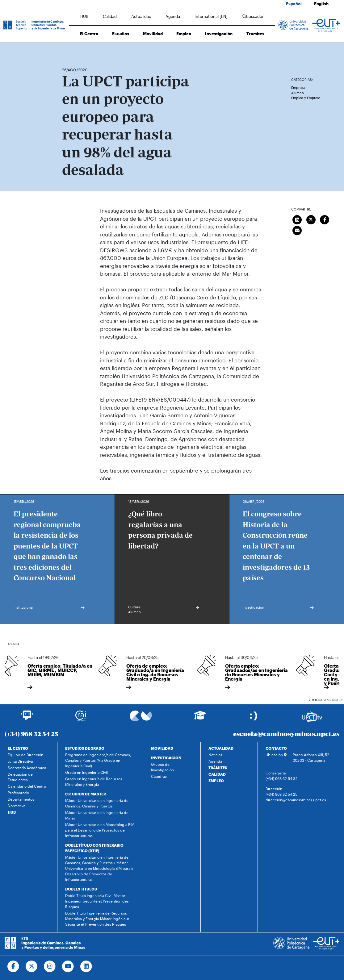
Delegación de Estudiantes (20, 777)
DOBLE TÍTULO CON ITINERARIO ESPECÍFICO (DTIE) (94, 848)
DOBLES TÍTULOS (81, 889)
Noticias (215, 755)
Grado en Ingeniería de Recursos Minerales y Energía (94, 782)
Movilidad (153, 34)
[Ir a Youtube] (68, 966)
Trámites (255, 34)
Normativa (17, 806)
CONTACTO (276, 748)
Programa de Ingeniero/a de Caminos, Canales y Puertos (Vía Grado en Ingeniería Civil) (98, 760)
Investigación (219, 34)
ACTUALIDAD (221, 748)
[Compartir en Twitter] (311, 219)
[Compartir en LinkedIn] (297, 219)
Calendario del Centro (27, 786)
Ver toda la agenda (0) (326, 700)
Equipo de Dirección (25, 755)
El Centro (89, 34)
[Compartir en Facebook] (325, 219)
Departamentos (21, 799)
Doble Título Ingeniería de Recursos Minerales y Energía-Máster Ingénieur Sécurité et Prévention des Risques (97, 919)
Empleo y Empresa (306, 98)
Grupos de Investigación (162, 767)
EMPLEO (216, 781)
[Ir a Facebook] (13, 966)
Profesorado (18, 793)
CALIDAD (217, 774)
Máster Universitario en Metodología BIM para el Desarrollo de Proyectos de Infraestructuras (100, 830)
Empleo (184, 34)
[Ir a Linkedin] (86, 966)
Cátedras (159, 776)
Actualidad (141, 16)
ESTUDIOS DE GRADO (85, 748)
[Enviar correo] (297, 230)
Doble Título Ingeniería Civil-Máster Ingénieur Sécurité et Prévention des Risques (97, 901)
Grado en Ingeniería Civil (86, 772)
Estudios (121, 34)
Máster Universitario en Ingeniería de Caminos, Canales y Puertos (97, 803)
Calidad (110, 16)
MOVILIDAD (162, 748)
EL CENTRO (18, 748)
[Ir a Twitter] (32, 966)
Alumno (298, 93)
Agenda (173, 16)
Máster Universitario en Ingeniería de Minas (97, 815)
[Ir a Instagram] (50, 966)
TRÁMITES (218, 768)
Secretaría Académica (27, 768)
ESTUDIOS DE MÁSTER (86, 794)
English (321, 4)
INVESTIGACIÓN (166, 758)
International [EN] (211, 16)
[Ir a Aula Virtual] (200, 718)
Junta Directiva (20, 761)
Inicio (67, 52)
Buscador (253, 16)
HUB (84, 16)
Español (294, 4)
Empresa (298, 88)
